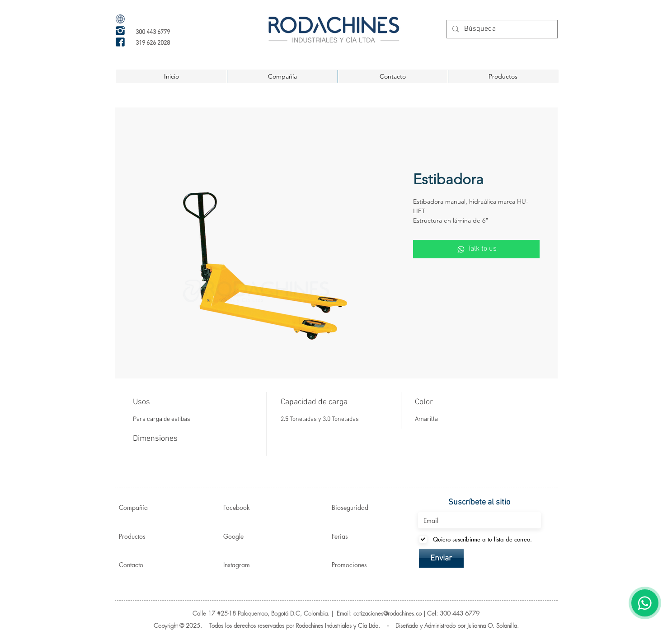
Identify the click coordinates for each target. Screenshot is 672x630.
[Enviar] (441, 558)
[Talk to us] (476, 249)
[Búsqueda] (501, 29)
